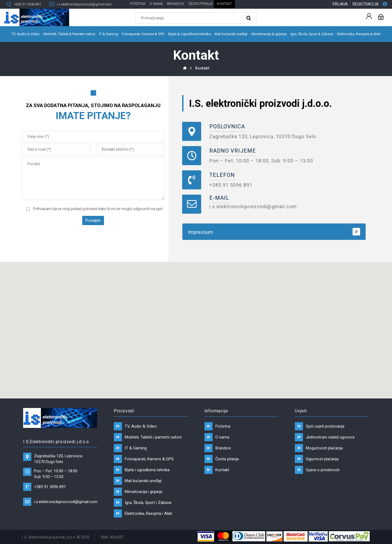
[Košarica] (381, 16)
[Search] (249, 18)
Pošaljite (93, 220)
